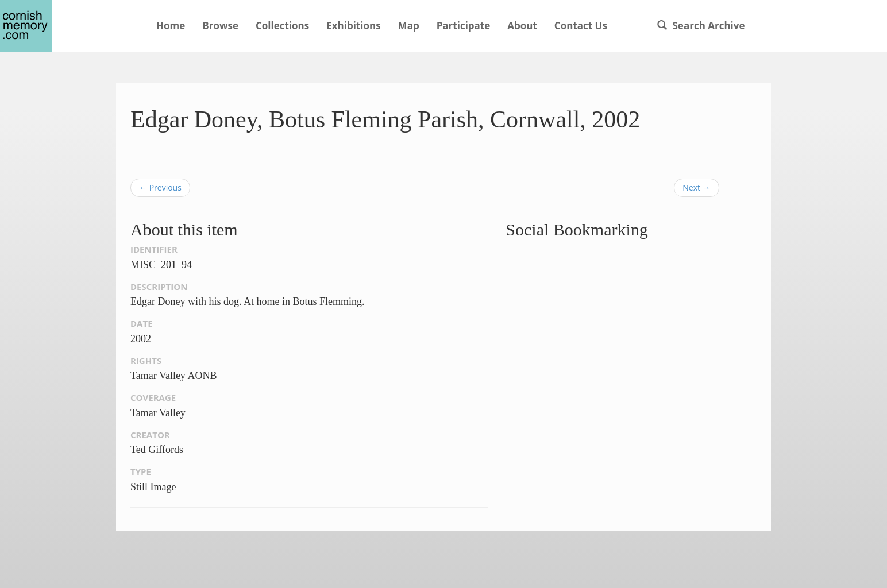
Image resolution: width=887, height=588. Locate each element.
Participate (464, 26)
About (522, 26)
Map (409, 26)
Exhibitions (353, 26)
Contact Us (581, 26)
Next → (696, 187)
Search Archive (701, 26)
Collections (282, 26)
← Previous (160, 187)
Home (171, 26)
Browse (220, 26)
